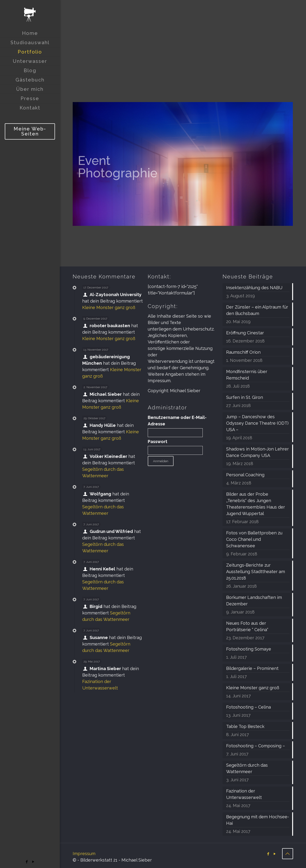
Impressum (84, 854)
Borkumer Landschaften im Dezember (254, 601)
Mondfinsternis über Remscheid (247, 375)
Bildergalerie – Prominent (252, 668)
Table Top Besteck (245, 726)
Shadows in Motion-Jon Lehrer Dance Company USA (257, 452)
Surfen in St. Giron (245, 397)
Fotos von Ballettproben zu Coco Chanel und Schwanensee (254, 539)
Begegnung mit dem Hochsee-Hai (258, 820)
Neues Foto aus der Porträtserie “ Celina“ (247, 626)
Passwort (158, 442)
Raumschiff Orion (243, 352)
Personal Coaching (245, 475)
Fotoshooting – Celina (249, 707)
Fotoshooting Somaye (249, 649)
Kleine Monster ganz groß (109, 307)
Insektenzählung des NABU (254, 288)
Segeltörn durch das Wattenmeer (247, 768)
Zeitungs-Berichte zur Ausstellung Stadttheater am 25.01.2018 (256, 572)
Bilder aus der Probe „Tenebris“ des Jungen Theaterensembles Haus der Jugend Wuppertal (256, 504)
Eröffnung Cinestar (245, 333)
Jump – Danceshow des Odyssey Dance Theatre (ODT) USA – (257, 423)
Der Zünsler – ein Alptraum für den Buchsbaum (257, 310)
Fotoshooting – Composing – (256, 746)
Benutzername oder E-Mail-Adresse (177, 421)
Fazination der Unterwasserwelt (244, 794)
